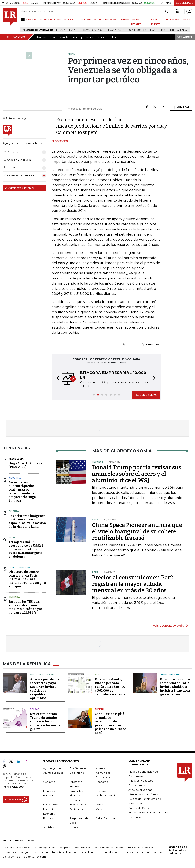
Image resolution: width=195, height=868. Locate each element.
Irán (153, 30)
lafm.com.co (154, 852)
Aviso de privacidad (140, 790)
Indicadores (51, 805)
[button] (57, 379)
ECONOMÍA (46, 20)
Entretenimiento (19, 567)
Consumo (49, 782)
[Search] (166, 11)
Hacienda (14, 597)
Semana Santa (115, 30)
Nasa (62, 30)
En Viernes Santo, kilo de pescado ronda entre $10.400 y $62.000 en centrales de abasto (110, 687)
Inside (100, 805)
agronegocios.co (46, 848)
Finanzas (49, 795)
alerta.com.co (11, 857)
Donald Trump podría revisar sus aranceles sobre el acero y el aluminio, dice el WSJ (137, 474)
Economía (102, 782)
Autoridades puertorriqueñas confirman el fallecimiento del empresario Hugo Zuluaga (22, 491)
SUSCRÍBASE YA (146, 395)
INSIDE (187, 20)
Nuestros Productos (141, 781)
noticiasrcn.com (133, 852)
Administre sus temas (20, 188)
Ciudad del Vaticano (43, 675)
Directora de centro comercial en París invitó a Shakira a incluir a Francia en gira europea (27, 579)
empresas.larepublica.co (75, 848)
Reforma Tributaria (91, 30)
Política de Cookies (140, 808)
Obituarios (76, 809)
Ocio (99, 809)
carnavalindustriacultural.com (60, 852)
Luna (72, 30)
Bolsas (35, 709)
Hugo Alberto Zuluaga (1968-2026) (25, 465)
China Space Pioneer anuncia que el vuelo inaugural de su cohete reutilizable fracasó (137, 531)
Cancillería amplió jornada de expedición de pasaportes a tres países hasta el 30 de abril (110, 723)
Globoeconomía (106, 795)
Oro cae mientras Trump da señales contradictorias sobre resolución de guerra (45, 721)
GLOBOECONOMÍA (86, 20)
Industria (15, 478)
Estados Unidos (137, 30)
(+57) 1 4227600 (13, 787)
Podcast (48, 818)
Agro (98, 675)
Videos (74, 827)
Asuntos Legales (53, 773)
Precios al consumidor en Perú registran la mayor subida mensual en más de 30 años (133, 584)
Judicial (100, 709)
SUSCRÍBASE (184, 3)
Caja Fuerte (77, 773)
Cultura (14, 511)
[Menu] (23, 19)
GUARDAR (181, 107)
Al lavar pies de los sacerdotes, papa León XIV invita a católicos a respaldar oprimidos (44, 689)
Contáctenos (136, 785)
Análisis (100, 768)
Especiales (76, 791)
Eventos (101, 791)
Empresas (49, 791)
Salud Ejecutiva (105, 818)
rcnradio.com (111, 852)
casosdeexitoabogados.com (21, 852)
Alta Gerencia (78, 768)
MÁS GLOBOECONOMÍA (168, 626)
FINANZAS (32, 20)
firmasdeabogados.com (109, 848)
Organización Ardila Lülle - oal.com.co (178, 850)
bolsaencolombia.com (142, 848)
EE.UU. (12, 537)
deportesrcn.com (35, 857)
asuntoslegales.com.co (17, 848)
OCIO (71, 20)
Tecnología (16, 459)
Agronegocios (52, 768)
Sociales (48, 827)
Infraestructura (78, 805)
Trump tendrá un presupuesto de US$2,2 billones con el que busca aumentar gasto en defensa (26, 549)
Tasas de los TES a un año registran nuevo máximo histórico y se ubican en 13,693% (26, 607)
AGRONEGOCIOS (108, 20)
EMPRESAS (60, 20)
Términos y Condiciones (143, 794)
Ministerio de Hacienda (173, 30)
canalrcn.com (91, 852)
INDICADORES (173, 20)
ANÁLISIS (124, 20)
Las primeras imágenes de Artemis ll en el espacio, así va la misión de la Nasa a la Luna (27, 521)
